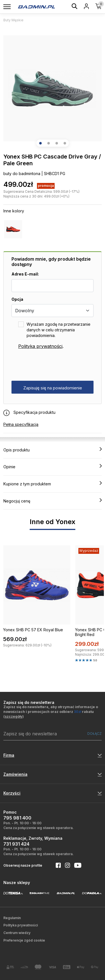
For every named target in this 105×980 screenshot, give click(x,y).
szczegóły (14, 716)
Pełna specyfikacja (21, 424)
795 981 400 (17, 818)
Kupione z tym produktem (53, 484)
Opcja (17, 299)
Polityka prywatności (40, 346)
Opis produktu (53, 450)
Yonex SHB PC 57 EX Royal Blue (33, 630)
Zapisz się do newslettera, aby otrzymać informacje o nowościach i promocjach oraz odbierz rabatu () (51, 712)
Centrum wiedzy (17, 933)
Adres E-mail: (25, 274)
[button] (40, 143)
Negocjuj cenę (53, 501)
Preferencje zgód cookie (24, 940)
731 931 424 (16, 844)
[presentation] (54, 365)
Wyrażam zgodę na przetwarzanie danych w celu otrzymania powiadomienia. (59, 330)
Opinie (53, 467)
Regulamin (12, 918)
